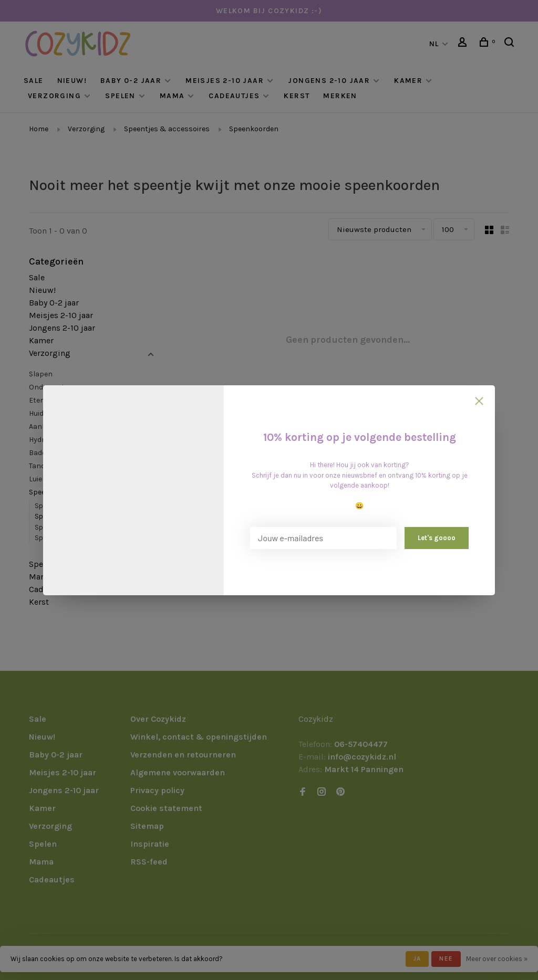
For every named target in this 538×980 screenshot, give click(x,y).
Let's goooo (437, 538)
